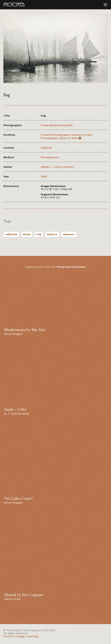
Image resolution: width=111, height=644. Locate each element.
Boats (27, 234)
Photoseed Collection (71, 267)
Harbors (52, 234)
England (46, 148)
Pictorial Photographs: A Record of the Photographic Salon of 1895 (66, 136)
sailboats (11, 234)
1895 (44, 176)
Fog (39, 234)
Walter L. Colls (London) (57, 167)
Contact (9, 636)
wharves (69, 234)
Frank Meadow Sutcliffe (57, 125)
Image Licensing (27, 636)
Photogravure (50, 157)
